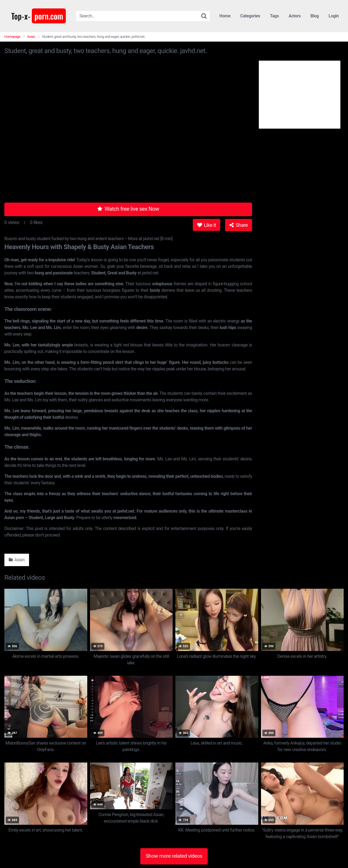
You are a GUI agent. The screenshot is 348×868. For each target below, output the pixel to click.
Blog (315, 16)
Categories (250, 16)
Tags (274, 16)
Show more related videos (174, 856)
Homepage (12, 37)
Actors (294, 16)
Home (225, 16)
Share (239, 225)
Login (334, 16)
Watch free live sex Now (128, 209)
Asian (31, 37)
